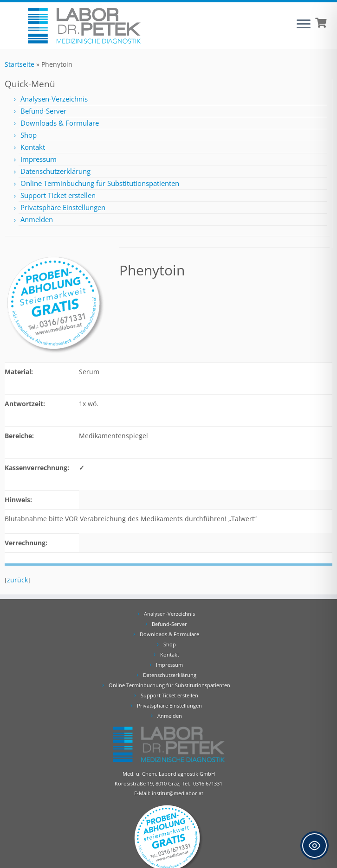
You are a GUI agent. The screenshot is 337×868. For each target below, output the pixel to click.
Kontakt (33, 147)
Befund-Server (43, 111)
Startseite (19, 64)
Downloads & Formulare (60, 123)
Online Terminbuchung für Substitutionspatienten (100, 183)
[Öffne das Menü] (304, 25)
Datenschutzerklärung (55, 171)
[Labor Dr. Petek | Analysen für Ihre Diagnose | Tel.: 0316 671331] (84, 26)
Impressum (39, 159)
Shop (29, 135)
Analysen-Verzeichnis (54, 99)
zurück (17, 580)
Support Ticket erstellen (58, 195)
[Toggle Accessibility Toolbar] (314, 846)
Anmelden (37, 219)
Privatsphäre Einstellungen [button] (63, 207)
